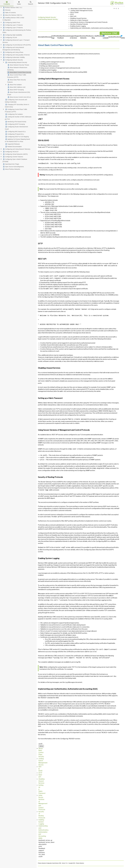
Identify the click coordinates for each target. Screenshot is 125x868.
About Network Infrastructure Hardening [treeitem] (17, 68)
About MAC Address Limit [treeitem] (16, 87)
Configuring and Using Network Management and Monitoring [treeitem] (13, 48)
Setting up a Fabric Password (79, 20)
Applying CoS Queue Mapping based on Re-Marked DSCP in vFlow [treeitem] (17, 140)
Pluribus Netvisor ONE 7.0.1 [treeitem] (12, 7)
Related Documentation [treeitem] (13, 147)
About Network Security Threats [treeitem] (18, 65)
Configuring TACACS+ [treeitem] (11, 152)
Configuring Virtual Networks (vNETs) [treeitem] (15, 154)
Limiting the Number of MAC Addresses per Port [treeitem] (18, 118)
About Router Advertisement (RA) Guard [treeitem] (19, 93)
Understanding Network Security (48, 19)
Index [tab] (19, 3)
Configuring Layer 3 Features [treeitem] (13, 28)
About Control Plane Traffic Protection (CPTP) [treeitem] (17, 76)
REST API (73, 16)
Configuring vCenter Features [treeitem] (13, 157)
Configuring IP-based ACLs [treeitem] (14, 134)
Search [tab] (31, 3)
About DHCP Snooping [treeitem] (15, 90)
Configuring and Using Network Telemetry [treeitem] (16, 149)
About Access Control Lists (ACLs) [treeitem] (19, 97)
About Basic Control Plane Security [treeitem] (19, 72)
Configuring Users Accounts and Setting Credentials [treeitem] (16, 101)
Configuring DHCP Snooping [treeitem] (15, 124)
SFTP (72, 14)
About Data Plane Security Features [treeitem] (17, 81)
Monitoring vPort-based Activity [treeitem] (16, 122)
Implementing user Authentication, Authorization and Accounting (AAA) (92, 28)
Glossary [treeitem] (6, 10)
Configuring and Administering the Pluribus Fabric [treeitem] (17, 31)
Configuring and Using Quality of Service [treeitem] (16, 55)
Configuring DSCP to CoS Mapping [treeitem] (17, 137)
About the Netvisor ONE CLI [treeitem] (12, 15)
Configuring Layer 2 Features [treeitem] (13, 25)
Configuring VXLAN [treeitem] (10, 37)
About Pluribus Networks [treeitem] (11, 169)
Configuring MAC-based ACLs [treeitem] (15, 132)
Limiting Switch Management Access (82, 11)
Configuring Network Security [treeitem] (13, 60)
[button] (114, 9)
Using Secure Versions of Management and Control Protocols (89, 22)
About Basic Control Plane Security (81, 9)
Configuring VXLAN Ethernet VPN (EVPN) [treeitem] (17, 45)
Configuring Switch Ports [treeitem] (11, 22)
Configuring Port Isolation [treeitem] (14, 114)
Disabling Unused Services (79, 18)
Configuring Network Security (47, 17)
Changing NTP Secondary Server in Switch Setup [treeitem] (17, 105)
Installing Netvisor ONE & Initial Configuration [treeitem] (13, 19)
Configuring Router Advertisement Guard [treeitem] (16, 128)
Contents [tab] (7, 3)
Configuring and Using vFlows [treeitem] (13, 52)
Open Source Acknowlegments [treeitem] (13, 167)
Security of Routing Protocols (79, 24)
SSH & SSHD (75, 12)
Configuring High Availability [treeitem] (12, 35)
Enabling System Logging (78, 26)
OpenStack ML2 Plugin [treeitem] (11, 164)
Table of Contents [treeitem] (9, 13)
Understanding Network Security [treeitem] (16, 62)
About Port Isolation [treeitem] (14, 85)
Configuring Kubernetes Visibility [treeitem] (14, 57)
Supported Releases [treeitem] (12, 144)
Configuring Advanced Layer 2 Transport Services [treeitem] (16, 41)
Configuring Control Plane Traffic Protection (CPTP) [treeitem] (16, 110)
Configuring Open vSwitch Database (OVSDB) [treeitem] (15, 160)
